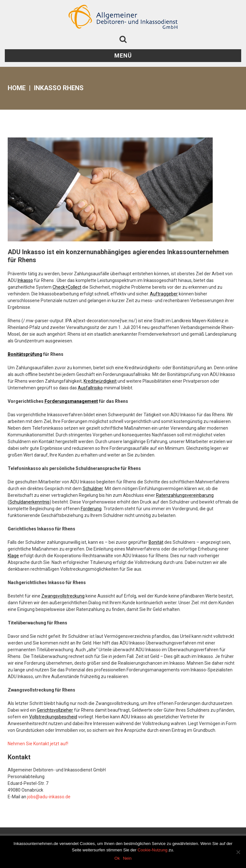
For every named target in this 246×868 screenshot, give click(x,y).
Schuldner (93, 489)
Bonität (156, 542)
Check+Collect (67, 287)
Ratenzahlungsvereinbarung (185, 495)
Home (17, 88)
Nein (127, 858)
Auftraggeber (164, 294)
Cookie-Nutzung (153, 850)
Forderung (91, 509)
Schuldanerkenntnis (29, 502)
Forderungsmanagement (71, 401)
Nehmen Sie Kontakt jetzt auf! (38, 744)
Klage (13, 556)
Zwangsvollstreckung (63, 596)
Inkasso (25, 280)
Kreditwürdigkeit (100, 381)
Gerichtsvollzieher (55, 710)
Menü (123, 55)
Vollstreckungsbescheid (53, 717)
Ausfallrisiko (90, 388)
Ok (117, 858)
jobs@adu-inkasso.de (49, 797)
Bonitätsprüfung (25, 354)
